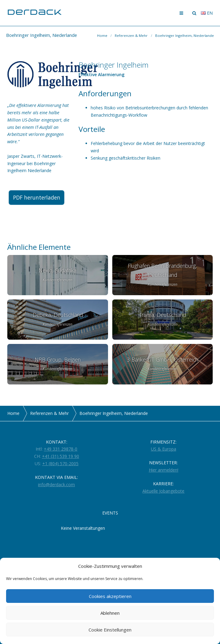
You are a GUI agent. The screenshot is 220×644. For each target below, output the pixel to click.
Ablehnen (110, 613)
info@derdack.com (56, 485)
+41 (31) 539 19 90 (61, 456)
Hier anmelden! (164, 470)
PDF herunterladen (39, 198)
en (207, 13)
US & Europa (164, 449)
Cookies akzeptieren (110, 596)
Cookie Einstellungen (110, 630)
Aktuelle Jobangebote (163, 491)
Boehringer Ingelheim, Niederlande (185, 35)
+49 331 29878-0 (61, 449)
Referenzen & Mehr (131, 35)
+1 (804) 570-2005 (60, 464)
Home (102, 35)
